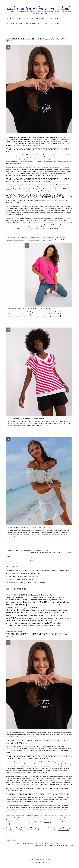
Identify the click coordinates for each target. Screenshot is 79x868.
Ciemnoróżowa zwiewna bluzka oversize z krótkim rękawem (29, 309)
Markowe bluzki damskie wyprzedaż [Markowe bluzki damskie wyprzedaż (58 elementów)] (24, 610)
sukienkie (9, 770)
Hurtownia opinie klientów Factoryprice (21, 23)
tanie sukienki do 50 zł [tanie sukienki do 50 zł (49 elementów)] (16, 620)
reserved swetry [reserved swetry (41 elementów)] (34, 615)
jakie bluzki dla (35, 237)
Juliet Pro (35, 862)
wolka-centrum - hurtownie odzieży (39, 8)
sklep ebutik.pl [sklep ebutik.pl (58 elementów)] (48, 615)
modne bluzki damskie (33, 241)
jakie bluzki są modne (47, 237)
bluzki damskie (21, 213)
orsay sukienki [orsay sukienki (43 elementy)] (60, 613)
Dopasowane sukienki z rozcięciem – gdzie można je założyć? (29, 551)
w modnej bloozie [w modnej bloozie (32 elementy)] (53, 621)
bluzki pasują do (11, 237)
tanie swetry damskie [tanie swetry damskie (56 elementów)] (37, 620)
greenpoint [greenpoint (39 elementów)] (50, 597)
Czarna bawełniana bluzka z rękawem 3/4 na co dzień (53, 846)
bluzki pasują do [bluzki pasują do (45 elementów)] (34, 595)
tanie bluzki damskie (47, 241)
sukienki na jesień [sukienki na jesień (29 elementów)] (22, 618)
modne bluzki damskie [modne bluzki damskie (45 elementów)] (15, 612)
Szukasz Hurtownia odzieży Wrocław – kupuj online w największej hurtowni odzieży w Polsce (37, 570)
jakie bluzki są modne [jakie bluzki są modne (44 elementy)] (14, 602)
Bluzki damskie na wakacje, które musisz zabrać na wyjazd (29, 527)
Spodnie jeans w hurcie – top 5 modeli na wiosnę (22, 577)
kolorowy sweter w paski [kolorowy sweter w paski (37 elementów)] (40, 605)
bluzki (7, 173)
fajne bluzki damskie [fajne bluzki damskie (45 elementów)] (38, 597)
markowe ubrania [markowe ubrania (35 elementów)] (62, 610)
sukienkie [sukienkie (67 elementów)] (11, 618)
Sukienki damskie (28, 19)
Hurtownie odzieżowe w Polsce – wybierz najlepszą (23, 573)
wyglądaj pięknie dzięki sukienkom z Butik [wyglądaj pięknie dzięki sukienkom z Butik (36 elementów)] (18, 623)
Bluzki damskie (41, 19)
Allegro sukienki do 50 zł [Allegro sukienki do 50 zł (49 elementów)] (17, 595)
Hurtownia (9, 820)
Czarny (69, 748)
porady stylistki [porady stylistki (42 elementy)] (11, 615)
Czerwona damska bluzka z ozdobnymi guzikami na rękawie (40, 843)
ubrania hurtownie (64, 830)
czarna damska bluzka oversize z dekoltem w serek (28, 137)
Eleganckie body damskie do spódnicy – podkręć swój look (51, 553)
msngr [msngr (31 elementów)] (52, 613)
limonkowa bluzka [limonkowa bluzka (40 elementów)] (12, 608)
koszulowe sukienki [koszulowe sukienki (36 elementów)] (54, 605)
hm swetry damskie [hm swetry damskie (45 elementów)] (14, 600)
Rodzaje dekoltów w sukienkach (50, 23)
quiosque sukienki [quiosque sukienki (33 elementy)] (22, 615)
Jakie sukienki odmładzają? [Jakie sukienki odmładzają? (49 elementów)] (59, 602)
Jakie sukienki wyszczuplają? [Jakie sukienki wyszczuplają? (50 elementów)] (19, 605)
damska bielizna (11, 840)
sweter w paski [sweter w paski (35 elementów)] (38, 618)
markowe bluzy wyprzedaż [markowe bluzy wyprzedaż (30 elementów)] (49, 610)
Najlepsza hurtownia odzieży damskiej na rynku (24, 28)
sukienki (54, 206)
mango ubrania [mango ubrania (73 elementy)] (28, 607)
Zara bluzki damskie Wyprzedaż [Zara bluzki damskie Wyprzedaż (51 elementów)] (46, 623)
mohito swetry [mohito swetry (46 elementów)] (44, 612)
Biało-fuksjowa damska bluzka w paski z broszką (26, 418)
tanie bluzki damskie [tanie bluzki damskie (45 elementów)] (64, 618)
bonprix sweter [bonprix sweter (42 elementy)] (47, 595)
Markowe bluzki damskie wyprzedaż (16, 241)
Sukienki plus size (60, 19)
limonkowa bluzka (60, 237)
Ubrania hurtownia (14, 19)
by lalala (55, 219)
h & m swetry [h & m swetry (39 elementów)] (59, 597)
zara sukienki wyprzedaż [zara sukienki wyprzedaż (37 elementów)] (13, 625)
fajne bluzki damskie (23, 237)
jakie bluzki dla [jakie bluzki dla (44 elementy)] (56, 600)
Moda (50, 19)
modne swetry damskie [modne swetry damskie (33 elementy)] (31, 613)
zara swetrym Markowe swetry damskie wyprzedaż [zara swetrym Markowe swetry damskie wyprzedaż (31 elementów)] (35, 626)
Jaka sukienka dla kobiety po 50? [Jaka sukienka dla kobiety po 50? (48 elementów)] (36, 600)
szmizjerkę (47, 822)
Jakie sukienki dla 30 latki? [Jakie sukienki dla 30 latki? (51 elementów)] (35, 602)
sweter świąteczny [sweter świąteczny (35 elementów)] (49, 618)
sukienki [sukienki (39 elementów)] (59, 615)
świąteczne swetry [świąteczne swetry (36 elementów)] (54, 625)
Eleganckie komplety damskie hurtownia (19, 580)
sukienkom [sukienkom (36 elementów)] (30, 618)
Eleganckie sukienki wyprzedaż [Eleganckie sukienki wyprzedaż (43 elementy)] (17, 597)
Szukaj (8, 557)
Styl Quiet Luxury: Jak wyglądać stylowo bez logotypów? (25, 583)
